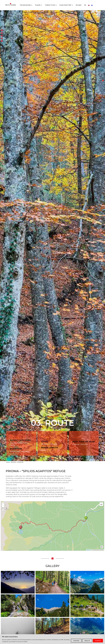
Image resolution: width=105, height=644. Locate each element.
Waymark (89, 550)
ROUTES (13, 462)
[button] (2, 30)
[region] (52, 639)
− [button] (3, 506)
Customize (76, 641)
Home (8, 462)
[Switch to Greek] (92, 5)
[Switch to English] (89, 5)
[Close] (103, 636)
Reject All (87, 641)
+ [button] (3, 504)
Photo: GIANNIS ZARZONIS (92, 460)
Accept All (98, 641)
